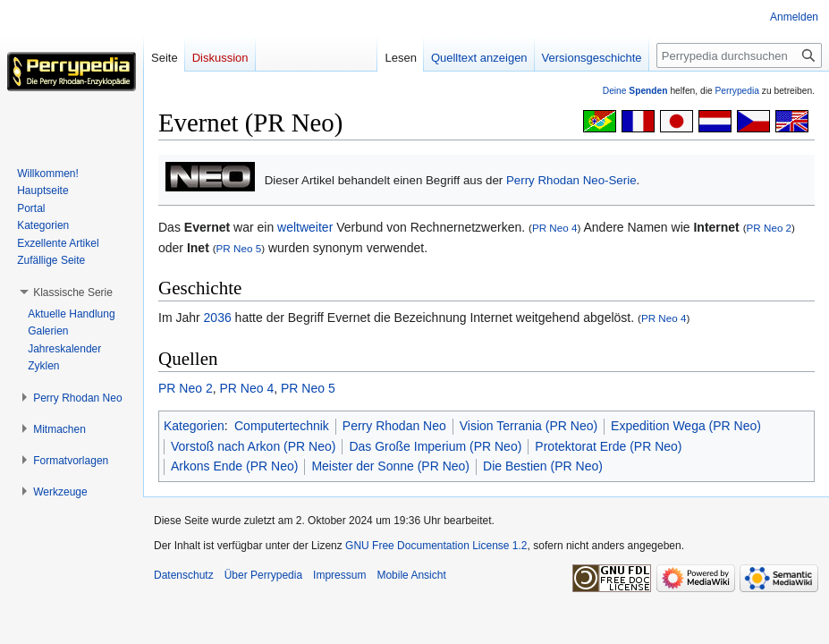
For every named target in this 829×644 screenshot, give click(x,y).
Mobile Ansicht (411, 575)
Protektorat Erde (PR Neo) (608, 446)
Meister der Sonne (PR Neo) (390, 466)
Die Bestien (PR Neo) (543, 466)
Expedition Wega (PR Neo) (686, 426)
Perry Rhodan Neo (394, 426)
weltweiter (305, 227)
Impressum (339, 575)
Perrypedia (737, 91)
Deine (635, 91)
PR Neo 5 (239, 248)
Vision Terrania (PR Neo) (529, 426)
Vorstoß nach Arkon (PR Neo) (253, 446)
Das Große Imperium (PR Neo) (435, 446)
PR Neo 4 (555, 228)
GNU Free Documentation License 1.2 (436, 546)
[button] (73, 292)
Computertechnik (282, 426)
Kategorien (194, 426)
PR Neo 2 (770, 228)
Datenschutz (184, 575)
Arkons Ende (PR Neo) (234, 466)
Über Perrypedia (263, 575)
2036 (218, 318)
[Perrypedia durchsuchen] (739, 55)
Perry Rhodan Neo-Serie (571, 180)
